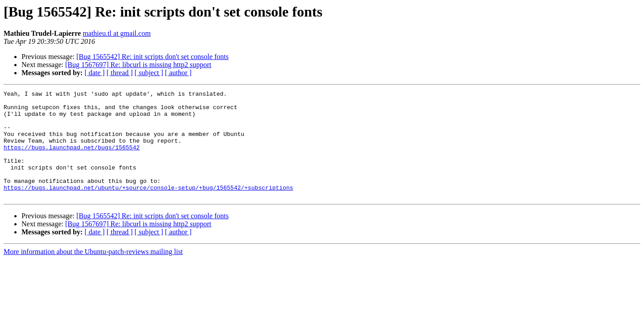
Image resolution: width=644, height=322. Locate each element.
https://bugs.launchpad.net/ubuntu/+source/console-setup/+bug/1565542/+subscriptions (148, 208)
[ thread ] (120, 73)
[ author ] (178, 73)
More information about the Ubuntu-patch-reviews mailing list (93, 273)
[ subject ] (149, 73)
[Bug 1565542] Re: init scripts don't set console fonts (153, 57)
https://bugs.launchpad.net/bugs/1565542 (72, 159)
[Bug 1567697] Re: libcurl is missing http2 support (138, 65)
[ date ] (95, 73)
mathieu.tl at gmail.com (117, 33)
